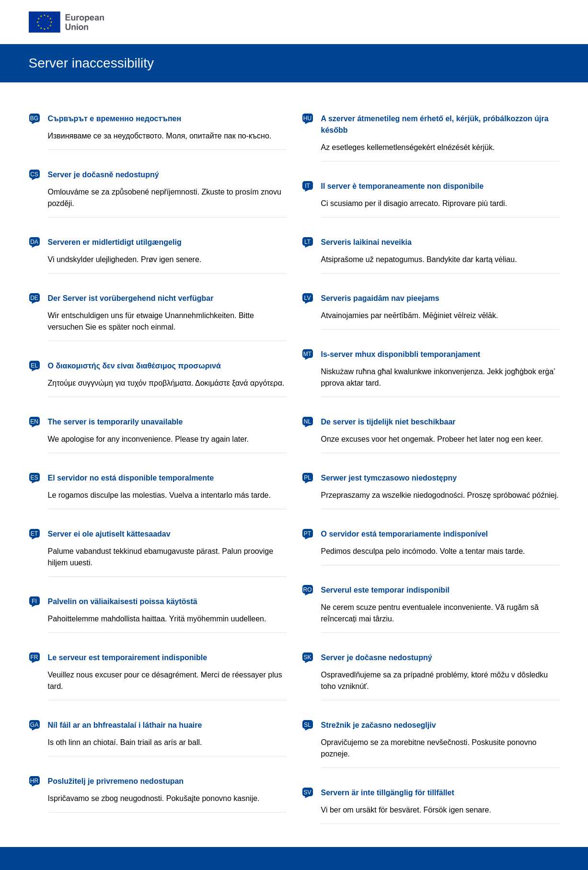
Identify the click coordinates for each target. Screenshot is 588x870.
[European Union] (67, 22)
